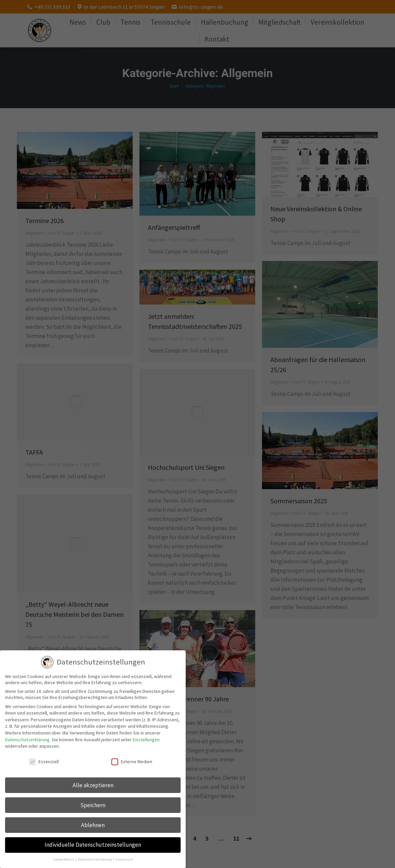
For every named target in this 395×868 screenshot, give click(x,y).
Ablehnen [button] (93, 825)
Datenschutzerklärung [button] (95, 859)
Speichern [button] (93, 805)
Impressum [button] (124, 859)
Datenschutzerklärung (27, 740)
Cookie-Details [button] (64, 859)
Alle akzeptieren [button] (93, 785)
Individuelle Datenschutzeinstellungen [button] (93, 845)
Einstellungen (146, 740)
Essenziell (44, 762)
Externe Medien (132, 762)
